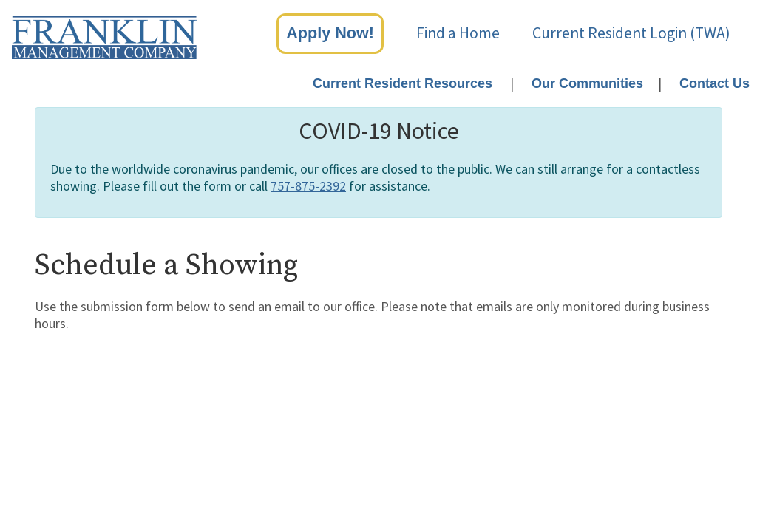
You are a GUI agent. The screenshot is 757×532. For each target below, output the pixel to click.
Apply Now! (330, 33)
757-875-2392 (308, 186)
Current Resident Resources (403, 83)
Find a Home (458, 33)
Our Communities (587, 83)
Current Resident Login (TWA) (631, 33)
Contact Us (714, 83)
